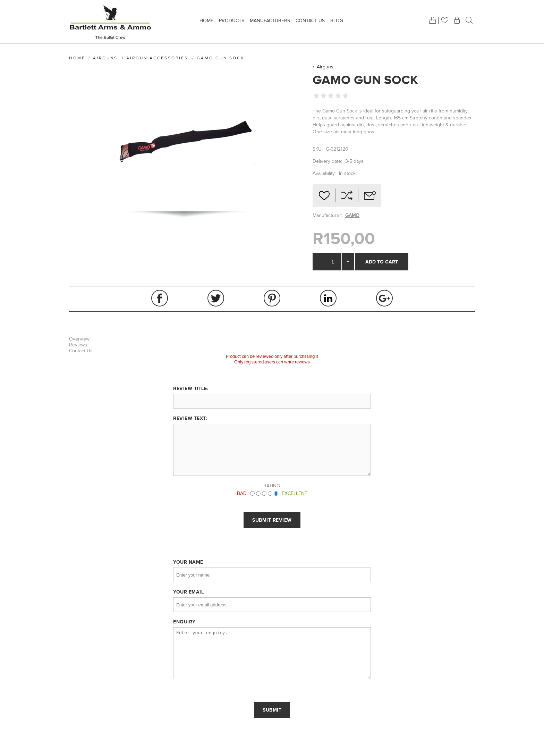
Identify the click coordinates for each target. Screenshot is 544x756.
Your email (188, 592)
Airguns (325, 67)
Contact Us (81, 351)
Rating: (272, 486)
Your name (188, 562)
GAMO (352, 215)
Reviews (78, 345)
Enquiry (184, 622)
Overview (79, 339)
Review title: (191, 388)
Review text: (190, 418)
